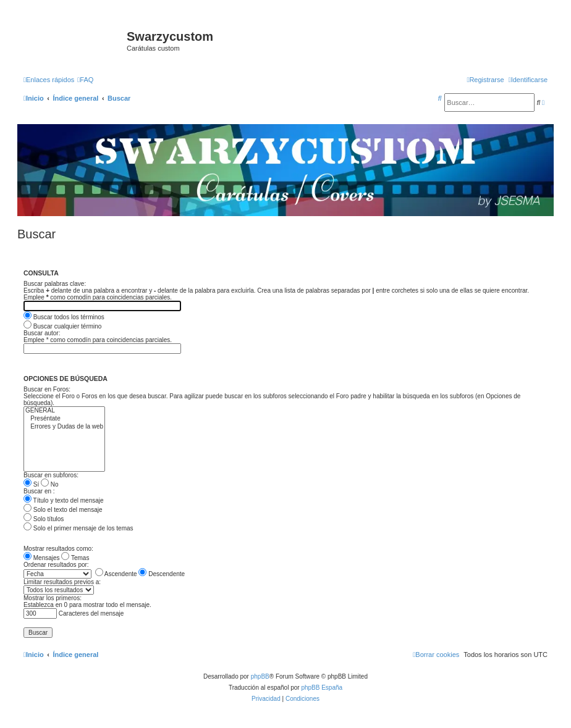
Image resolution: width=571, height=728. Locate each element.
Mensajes (42, 558)
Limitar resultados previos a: (62, 582)
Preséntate (64, 419)
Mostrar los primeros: (53, 598)
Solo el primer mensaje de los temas (78, 528)
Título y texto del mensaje (64, 500)
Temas (75, 558)
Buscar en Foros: (47, 389)
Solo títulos (44, 519)
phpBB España (322, 688)
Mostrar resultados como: (58, 549)
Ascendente (116, 574)
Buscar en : (39, 491)
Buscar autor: (42, 333)
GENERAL (64, 411)
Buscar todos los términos (64, 317)
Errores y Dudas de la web (64, 427)
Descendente (162, 574)
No (50, 484)
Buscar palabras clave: (55, 284)
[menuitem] (85, 80)
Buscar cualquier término (62, 326)
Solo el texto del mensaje (63, 510)
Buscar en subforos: (51, 475)
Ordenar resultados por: (56, 565)
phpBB (260, 676)
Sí (31, 484)
